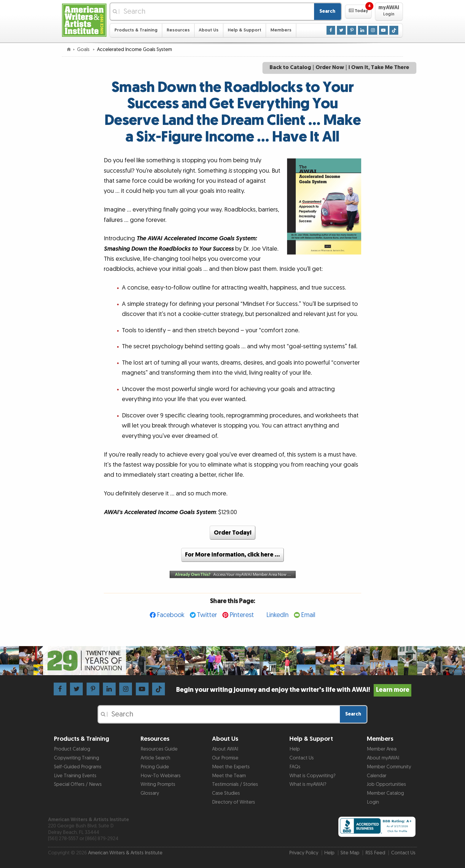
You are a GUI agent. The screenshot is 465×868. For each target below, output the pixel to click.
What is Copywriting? (312, 776)
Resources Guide (159, 749)
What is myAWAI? (308, 784)
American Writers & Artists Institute (125, 853)
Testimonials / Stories (235, 784)
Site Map (350, 853)
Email (308, 615)
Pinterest (242, 615)
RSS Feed (375, 853)
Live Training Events (75, 776)
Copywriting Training (77, 758)
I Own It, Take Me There (379, 67)
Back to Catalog (290, 67)
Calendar (377, 776)
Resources (178, 30)
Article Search (155, 758)
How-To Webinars (161, 776)
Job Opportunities (386, 784)
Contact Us (302, 758)
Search (327, 11)
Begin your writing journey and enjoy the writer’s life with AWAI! (294, 690)
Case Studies (226, 793)
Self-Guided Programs (78, 767)
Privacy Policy (304, 853)
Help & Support (245, 30)
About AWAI (225, 749)
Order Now (330, 67)
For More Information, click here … (232, 555)
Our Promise (225, 758)
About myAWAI (383, 758)
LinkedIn (277, 615)
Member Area (382, 749)
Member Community (389, 767)
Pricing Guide (155, 767)
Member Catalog (385, 793)
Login (373, 802)
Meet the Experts (231, 767)
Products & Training (136, 30)
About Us (209, 30)
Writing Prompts (158, 784)
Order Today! (233, 533)
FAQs (295, 767)
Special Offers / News (78, 784)
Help (295, 749)
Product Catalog (72, 749)
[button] (358, 12)
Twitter (207, 615)
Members (281, 30)
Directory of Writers (234, 802)
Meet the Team (229, 776)
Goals (84, 50)
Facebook (171, 615)
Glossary (150, 793)
